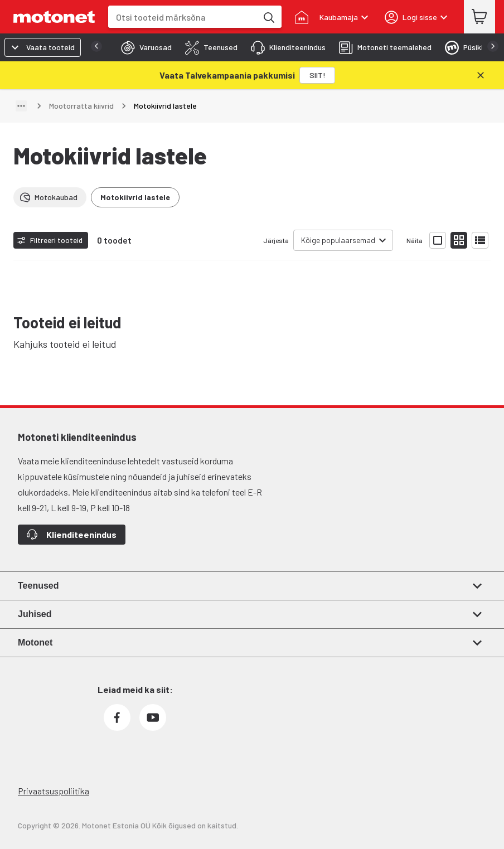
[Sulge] (481, 75)
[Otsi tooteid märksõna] (268, 17)
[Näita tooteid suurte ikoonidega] (438, 240)
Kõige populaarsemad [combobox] (338, 240)
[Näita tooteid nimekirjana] (480, 240)
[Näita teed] (21, 106)
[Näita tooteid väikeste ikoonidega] (459, 240)
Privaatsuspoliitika (54, 791)
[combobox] (183, 17)
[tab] (143, 47)
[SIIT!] (317, 75)
